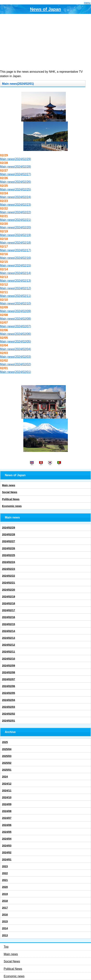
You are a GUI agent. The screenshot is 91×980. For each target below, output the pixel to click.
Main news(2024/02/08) (15, 319)
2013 (5, 935)
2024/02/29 (9, 528)
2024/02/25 (9, 555)
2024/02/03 (9, 707)
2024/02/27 (9, 541)
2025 (5, 742)
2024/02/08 (9, 672)
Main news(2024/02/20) (15, 227)
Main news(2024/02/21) (15, 220)
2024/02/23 (9, 569)
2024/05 (7, 832)
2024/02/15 (9, 624)
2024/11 (7, 790)
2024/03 (7, 846)
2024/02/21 (9, 583)
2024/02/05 (9, 693)
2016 (5, 915)
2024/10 (7, 797)
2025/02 (7, 763)
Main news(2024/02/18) (15, 243)
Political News (11, 499)
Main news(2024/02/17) (15, 250)
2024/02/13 (9, 638)
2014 (5, 928)
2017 (5, 908)
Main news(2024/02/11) (15, 296)
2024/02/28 (9, 534)
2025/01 (7, 770)
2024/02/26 (9, 548)
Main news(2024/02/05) (15, 341)
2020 (5, 887)
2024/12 (7, 784)
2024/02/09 (9, 666)
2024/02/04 (9, 700)
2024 (5, 777)
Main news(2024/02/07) (15, 326)
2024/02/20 (9, 590)
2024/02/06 (9, 686)
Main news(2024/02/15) (15, 265)
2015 (5, 921)
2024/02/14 (9, 631)
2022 (5, 873)
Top (6, 947)
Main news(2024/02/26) (15, 182)
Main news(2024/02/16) (15, 258)
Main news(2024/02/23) (15, 205)
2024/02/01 (9, 721)
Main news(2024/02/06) (15, 334)
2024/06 (7, 825)
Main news (9, 485)
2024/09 (7, 804)
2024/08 (7, 811)
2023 (5, 866)
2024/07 (7, 818)
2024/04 (7, 839)
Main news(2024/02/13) (15, 281)
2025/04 (7, 749)
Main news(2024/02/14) (15, 273)
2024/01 (7, 859)
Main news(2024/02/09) (15, 311)
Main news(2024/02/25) (15, 189)
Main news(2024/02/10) (15, 303)
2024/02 (7, 852)
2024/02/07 (9, 679)
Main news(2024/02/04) (15, 349)
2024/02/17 (9, 610)
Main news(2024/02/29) (15, 159)
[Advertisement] (45, 42)
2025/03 (7, 756)
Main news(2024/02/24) (15, 197)
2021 (5, 880)
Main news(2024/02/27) (15, 174)
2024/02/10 (9, 659)
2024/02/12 (9, 645)
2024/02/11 (9, 652)
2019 (5, 894)
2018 (5, 901)
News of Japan (45, 9)
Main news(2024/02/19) (15, 235)
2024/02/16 (9, 617)
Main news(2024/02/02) (15, 364)
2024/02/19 (9, 597)
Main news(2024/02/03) (15, 357)
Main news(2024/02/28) (15, 167)
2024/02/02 (9, 714)
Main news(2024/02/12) (15, 288)
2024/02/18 (9, 603)
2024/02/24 (9, 562)
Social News (10, 492)
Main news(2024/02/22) (15, 212)
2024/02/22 (9, 576)
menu (87, 3)
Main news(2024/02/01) (15, 372)
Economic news (12, 506)
